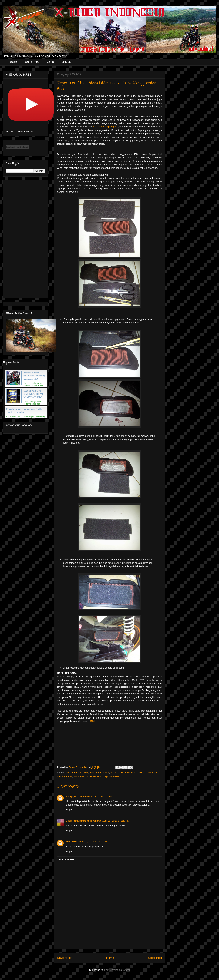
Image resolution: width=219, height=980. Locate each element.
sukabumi (98, 776)
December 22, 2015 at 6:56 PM (96, 796)
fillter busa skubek (99, 772)
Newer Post (65, 958)
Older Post (155, 958)
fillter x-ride (117, 772)
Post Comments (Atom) (117, 970)
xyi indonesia (112, 776)
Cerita (50, 62)
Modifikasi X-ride (83, 776)
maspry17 (72, 796)
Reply (69, 810)
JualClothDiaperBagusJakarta (84, 821)
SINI (93, 721)
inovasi (147, 772)
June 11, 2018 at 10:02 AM (93, 841)
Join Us (66, 62)
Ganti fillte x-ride (133, 772)
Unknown (72, 841)
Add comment (67, 859)
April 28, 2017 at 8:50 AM (116, 821)
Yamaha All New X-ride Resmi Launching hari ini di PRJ (34, 376)
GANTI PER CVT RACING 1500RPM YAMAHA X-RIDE (33, 394)
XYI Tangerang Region (105, 127)
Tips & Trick (32, 62)
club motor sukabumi (77, 772)
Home (13, 62)
